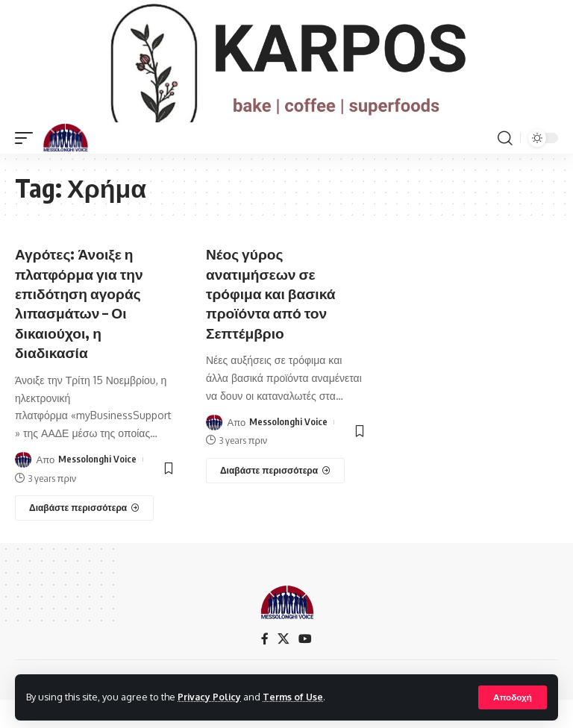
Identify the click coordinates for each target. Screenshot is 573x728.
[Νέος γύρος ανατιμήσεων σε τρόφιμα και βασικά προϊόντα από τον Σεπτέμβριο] (275, 498)
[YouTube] (305, 666)
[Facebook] (265, 666)
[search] (505, 168)
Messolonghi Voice (97, 487)
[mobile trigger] (28, 168)
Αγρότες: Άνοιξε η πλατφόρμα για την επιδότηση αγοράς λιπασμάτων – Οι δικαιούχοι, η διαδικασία (82, 332)
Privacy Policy (210, 697)
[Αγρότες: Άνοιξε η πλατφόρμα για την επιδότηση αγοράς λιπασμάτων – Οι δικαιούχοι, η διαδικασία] (84, 536)
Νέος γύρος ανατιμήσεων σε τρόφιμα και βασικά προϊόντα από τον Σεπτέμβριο (273, 322)
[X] (284, 666)
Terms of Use (296, 697)
